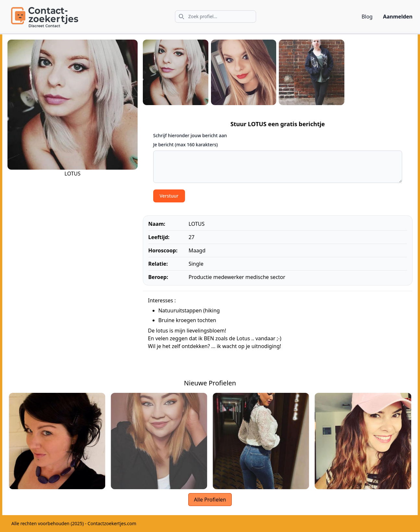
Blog (367, 17)
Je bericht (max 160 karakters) (185, 145)
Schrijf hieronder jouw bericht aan (190, 135)
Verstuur (169, 196)
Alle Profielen (210, 500)
